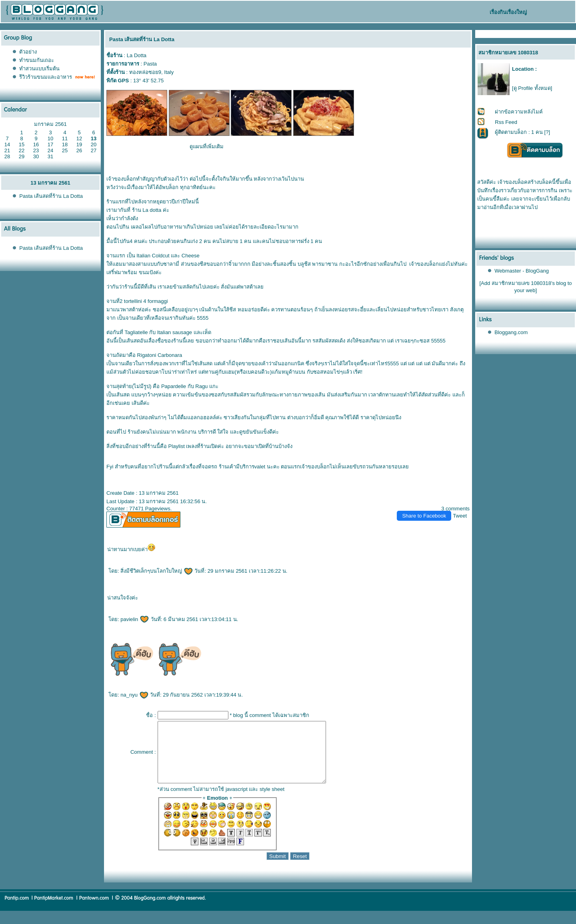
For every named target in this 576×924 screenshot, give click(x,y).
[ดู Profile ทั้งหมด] (532, 88)
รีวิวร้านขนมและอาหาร (46, 77)
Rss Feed (506, 122)
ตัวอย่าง (28, 52)
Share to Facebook (424, 516)
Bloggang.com (511, 332)
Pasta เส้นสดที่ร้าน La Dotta (51, 196)
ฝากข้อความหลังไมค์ (519, 112)
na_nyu (134, 695)
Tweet (460, 516)
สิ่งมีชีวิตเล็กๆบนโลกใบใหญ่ (157, 571)
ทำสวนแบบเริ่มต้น (39, 69)
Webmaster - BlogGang (522, 271)
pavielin (135, 619)
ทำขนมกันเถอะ (37, 60)
